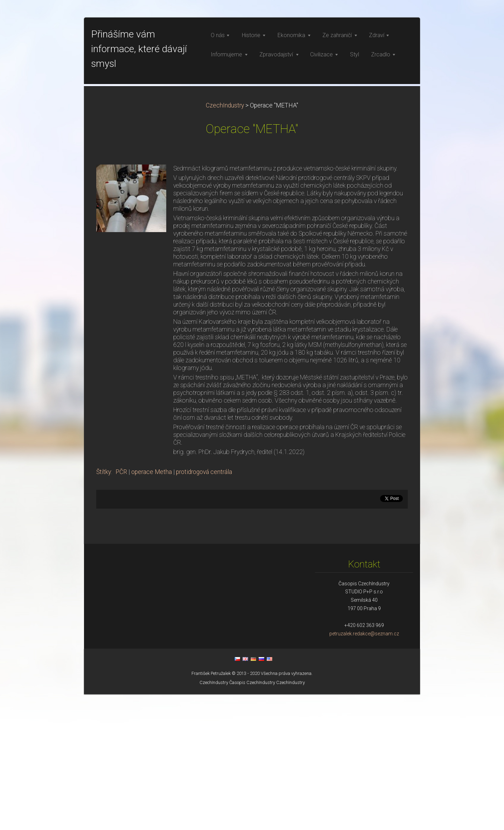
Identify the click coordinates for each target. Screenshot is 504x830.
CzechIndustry (225, 241)
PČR (121, 608)
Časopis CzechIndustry (252, 818)
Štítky (104, 608)
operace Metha (152, 608)
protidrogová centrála (204, 608)
